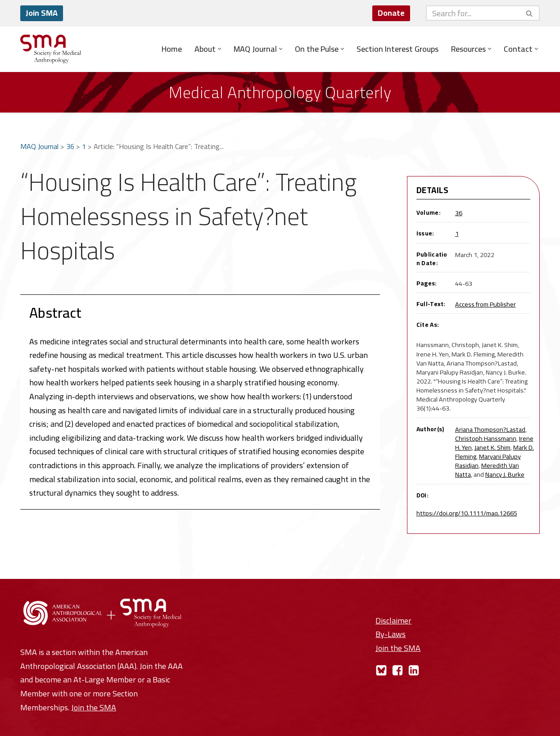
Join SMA (42, 13)
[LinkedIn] (414, 670)
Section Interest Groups (397, 49)
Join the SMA (94, 707)
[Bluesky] (381, 670)
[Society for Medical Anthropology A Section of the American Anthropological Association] (51, 49)
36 (70, 146)
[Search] (473, 13)
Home (172, 49)
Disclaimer (393, 621)
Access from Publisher (485, 304)
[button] (219, 49)
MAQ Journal (39, 146)
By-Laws (391, 634)
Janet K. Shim (492, 447)
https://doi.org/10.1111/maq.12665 (467, 513)
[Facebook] (397, 670)
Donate (391, 13)
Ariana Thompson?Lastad (490, 429)
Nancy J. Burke (505, 474)
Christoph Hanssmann (486, 438)
